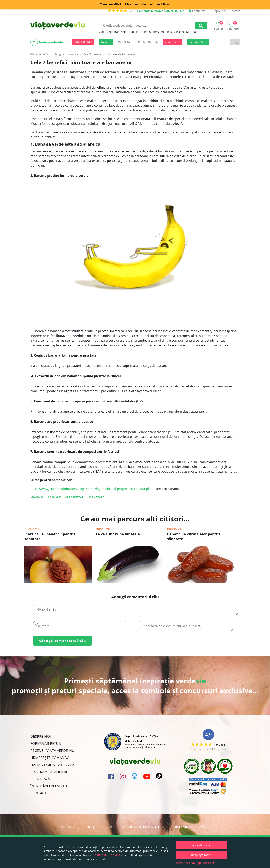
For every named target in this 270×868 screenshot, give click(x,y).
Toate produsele (49, 42)
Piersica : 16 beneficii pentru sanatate (50, 536)
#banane (54, 497)
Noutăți (106, 42)
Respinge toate (201, 855)
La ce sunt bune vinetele (118, 534)
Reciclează (40, 780)
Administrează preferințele (196, 863)
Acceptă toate (201, 845)
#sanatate (96, 497)
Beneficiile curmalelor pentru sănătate (194, 536)
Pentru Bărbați (148, 42)
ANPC (204, 828)
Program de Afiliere (49, 773)
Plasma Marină (186, 32)
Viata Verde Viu (40, 54)
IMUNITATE (126, 42)
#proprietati (75, 497)
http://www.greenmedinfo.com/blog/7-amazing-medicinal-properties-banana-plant (92, 489)
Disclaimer (183, 828)
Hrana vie (32, 529)
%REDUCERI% (83, 42)
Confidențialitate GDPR (145, 828)
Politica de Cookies (106, 855)
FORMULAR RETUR (46, 745)
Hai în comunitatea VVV (52, 766)
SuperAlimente (159, 32)
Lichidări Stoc (198, 42)
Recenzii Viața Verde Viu (52, 752)
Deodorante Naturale (120, 32)
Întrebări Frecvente (49, 788)
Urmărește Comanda (50, 759)
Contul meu (198, 11)
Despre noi (219, 11)
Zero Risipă (172, 42)
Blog (235, 42)
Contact (235, 11)
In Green (142, 32)
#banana (37, 497)
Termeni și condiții (79, 828)
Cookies (110, 828)
